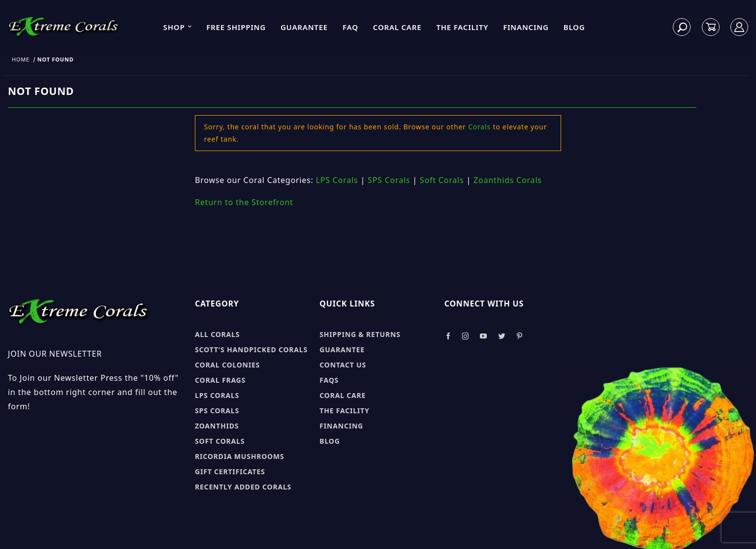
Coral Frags (220, 380)
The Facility (462, 27)
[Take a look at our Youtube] (484, 336)
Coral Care (397, 27)
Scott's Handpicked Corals (251, 350)
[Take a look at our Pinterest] (520, 336)
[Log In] (740, 27)
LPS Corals (337, 180)
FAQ (350, 27)
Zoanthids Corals (508, 180)
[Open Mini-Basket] (711, 27)
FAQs (329, 380)
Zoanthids (217, 426)
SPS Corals (389, 180)
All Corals (217, 334)
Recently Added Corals (243, 487)
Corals (479, 127)
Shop (178, 27)
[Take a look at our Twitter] (502, 336)
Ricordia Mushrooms (239, 456)
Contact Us (343, 365)
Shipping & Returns (360, 334)
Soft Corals (442, 180)
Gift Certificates (230, 472)
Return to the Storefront (244, 202)
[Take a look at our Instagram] (466, 336)
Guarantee (304, 27)
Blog (574, 27)
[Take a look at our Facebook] (448, 336)
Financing (526, 27)
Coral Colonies (227, 365)
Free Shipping (236, 27)
